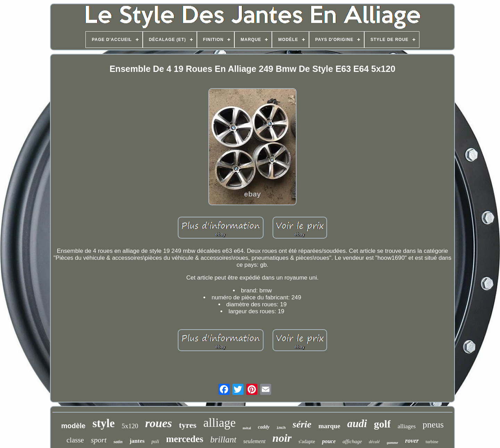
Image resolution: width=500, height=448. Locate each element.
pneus (433, 425)
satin (118, 442)
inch (281, 428)
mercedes (185, 439)
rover (412, 441)
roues (159, 423)
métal (247, 428)
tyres (187, 425)
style (103, 423)
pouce (329, 441)
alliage (220, 423)
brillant (223, 439)
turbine (432, 442)
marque (329, 426)
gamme (393, 442)
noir (282, 438)
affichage (352, 441)
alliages (407, 426)
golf (382, 424)
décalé (374, 442)
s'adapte (307, 441)
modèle (73, 426)
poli (155, 442)
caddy (264, 427)
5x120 (130, 426)
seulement (255, 441)
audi (357, 424)
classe (75, 440)
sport (99, 440)
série (302, 424)
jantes (137, 441)
